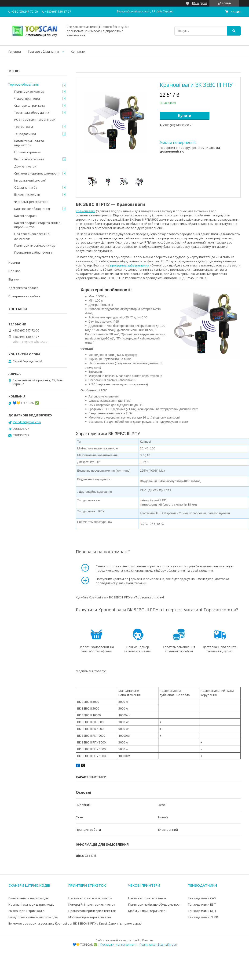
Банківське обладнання (32, 209)
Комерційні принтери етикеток (92, 904)
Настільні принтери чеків (147, 898)
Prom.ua (148, 940)
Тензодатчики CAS (202, 898)
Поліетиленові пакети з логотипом (32, 236)
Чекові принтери (27, 98)
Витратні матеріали (29, 159)
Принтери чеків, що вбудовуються (154, 904)
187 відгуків (199, 3)
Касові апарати (26, 216)
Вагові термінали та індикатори (29, 143)
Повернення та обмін (24, 296)
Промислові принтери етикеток (92, 911)
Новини (14, 262)
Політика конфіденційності (158, 945)
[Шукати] (234, 31)
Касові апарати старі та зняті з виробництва (37, 225)
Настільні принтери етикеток (90, 898)
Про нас (14, 271)
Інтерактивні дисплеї (30, 180)
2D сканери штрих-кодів (26, 911)
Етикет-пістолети (27, 194)
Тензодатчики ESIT (202, 904)
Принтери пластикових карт (36, 245)
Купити (185, 116)
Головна (15, 51)
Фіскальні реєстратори (31, 202)
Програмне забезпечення (34, 252)
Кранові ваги (86, 211)
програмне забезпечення (130, 265)
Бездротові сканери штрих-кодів (33, 917)
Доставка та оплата (23, 288)
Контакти (78, 51)
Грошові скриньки (28, 152)
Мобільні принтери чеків (147, 911)
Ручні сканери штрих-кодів (29, 898)
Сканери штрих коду (30, 106)
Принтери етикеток (29, 91)
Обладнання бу (26, 187)
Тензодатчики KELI (202, 911)
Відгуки (14, 279)
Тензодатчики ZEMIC (203, 917)
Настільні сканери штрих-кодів (31, 904)
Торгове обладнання (43, 51)
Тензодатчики (25, 134)
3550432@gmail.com (27, 422)
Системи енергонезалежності (36, 173)
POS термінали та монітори (35, 120)
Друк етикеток (25, 166)
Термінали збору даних (32, 113)
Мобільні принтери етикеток (90, 917)
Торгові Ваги (24, 127)
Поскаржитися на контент (118, 945)
